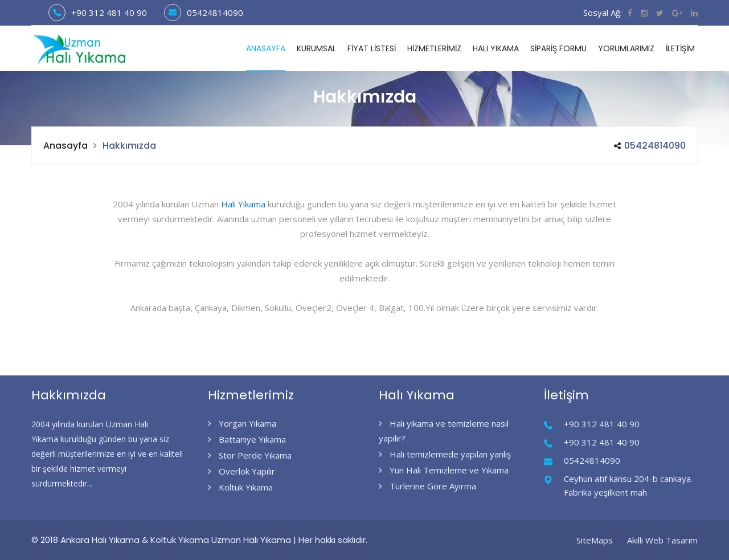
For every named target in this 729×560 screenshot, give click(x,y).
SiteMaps (595, 540)
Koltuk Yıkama (240, 487)
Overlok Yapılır (241, 471)
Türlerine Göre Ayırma (427, 486)
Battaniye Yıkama (247, 439)
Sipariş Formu (558, 48)
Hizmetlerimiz (434, 48)
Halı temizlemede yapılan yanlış (445, 454)
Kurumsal (316, 48)
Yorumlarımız (626, 48)
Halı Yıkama (496, 48)
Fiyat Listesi (372, 48)
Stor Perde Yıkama (250, 455)
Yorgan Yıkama (242, 423)
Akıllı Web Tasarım (662, 540)
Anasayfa (266, 48)
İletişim (680, 48)
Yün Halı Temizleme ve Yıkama (444, 470)
